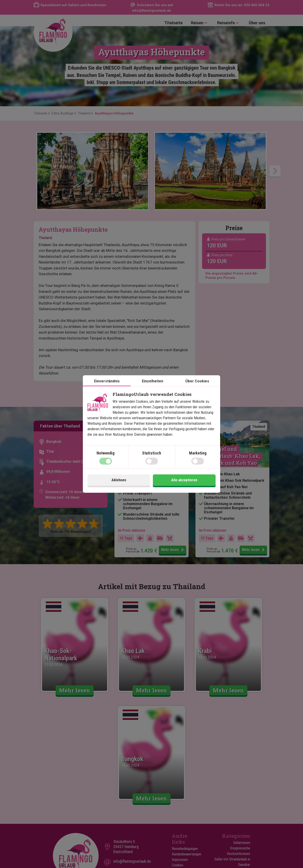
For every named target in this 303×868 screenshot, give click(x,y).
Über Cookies (197, 381)
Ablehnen (119, 480)
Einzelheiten (153, 381)
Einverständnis (107, 381)
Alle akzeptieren (184, 480)
